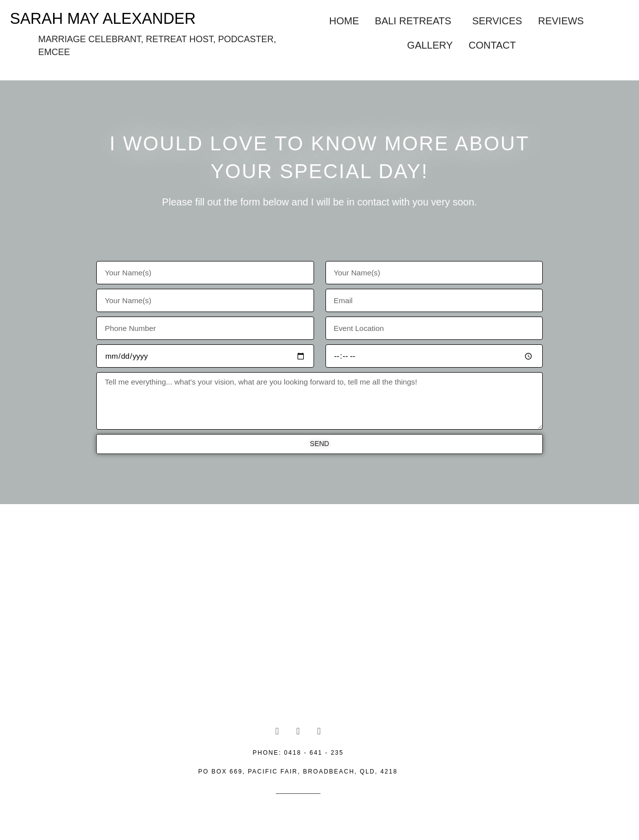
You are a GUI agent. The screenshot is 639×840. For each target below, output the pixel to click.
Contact (492, 45)
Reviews (561, 21)
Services (497, 21)
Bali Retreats (413, 21)
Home (344, 21)
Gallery (430, 45)
